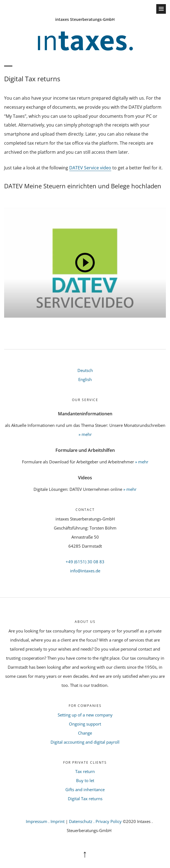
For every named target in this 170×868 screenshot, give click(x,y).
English (85, 379)
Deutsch (85, 370)
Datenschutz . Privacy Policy (96, 821)
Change (85, 733)
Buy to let (85, 780)
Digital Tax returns (85, 799)
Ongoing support (85, 724)
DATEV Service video (90, 168)
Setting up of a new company (85, 715)
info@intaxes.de (85, 571)
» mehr (85, 434)
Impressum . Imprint (45, 821)
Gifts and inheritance (85, 789)
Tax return (85, 771)
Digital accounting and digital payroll (85, 742)
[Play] (85, 263)
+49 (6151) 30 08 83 (85, 562)
